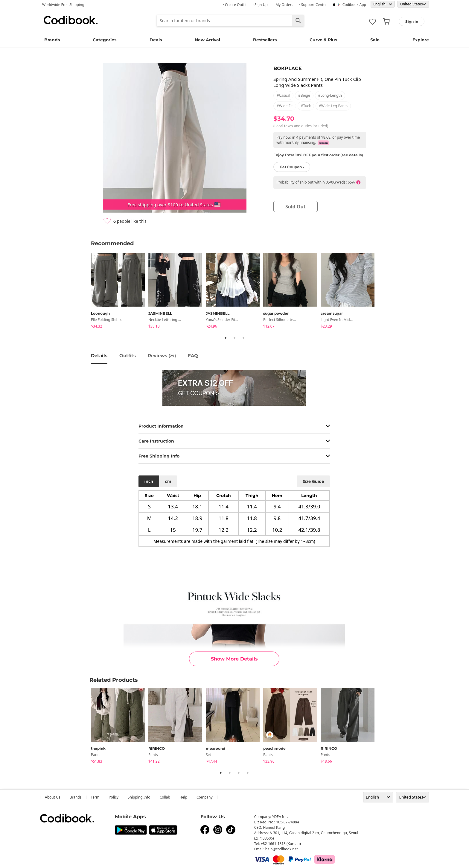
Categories (105, 40)
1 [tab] (226, 338)
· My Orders (283, 5)
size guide (313, 481)
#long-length (330, 95)
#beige (304, 95)
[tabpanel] (120, 291)
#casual (283, 95)
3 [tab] (243, 338)
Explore (421, 40)
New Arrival (207, 40)
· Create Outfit (235, 5)
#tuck (306, 106)
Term (95, 797)
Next (383, 292)
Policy (114, 797)
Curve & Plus (323, 40)
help (183, 797)
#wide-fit (285, 106)
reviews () (162, 356)
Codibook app (354, 5)
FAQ (193, 356)
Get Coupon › (292, 167)
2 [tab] (234, 338)
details (99, 356)
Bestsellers (265, 40)
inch (149, 481)
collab (165, 797)
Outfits (128, 356)
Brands (52, 40)
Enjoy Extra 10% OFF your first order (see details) (318, 155)
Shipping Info (139, 797)
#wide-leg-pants (333, 106)
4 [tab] (248, 773)
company (205, 797)
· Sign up (260, 5)
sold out (296, 207)
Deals (156, 40)
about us (53, 797)
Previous (86, 292)
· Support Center (313, 5)
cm (168, 481)
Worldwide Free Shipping (63, 5)
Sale (375, 40)
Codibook (71, 20)
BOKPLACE (288, 68)
